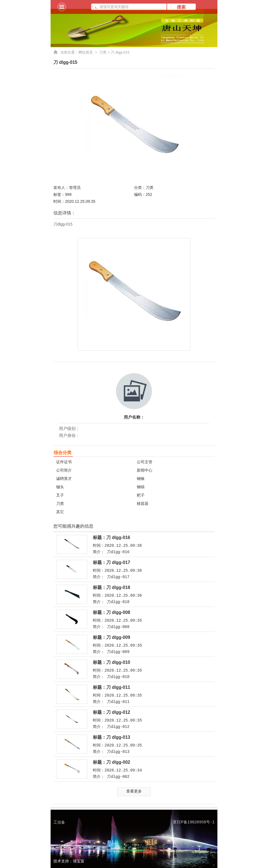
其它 (60, 512)
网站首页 (89, 52)
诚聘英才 (64, 479)
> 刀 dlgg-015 (118, 52)
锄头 (60, 487)
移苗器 (143, 503)
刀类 (103, 52)
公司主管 (145, 462)
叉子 (60, 495)
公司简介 (64, 470)
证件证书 (64, 462)
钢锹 (141, 479)
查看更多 (134, 791)
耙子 (141, 495)
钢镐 (141, 487)
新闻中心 (145, 470)
